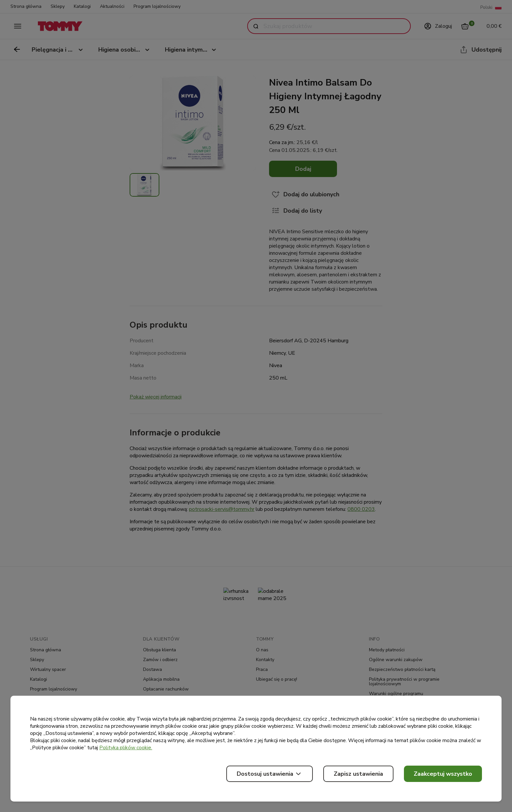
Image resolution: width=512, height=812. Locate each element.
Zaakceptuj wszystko (443, 774)
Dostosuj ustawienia (270, 774)
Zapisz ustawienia (358, 774)
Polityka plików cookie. (126, 748)
